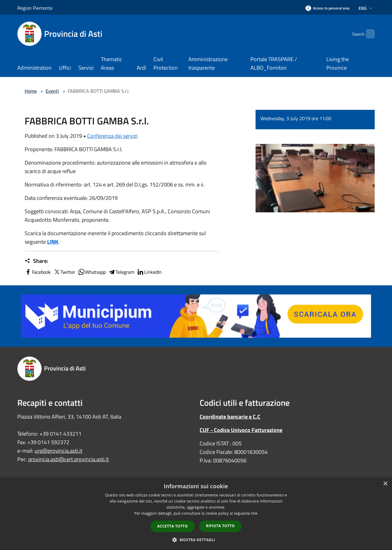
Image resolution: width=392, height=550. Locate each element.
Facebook (38, 272)
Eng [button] (366, 8)
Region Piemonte (35, 8)
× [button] (385, 484)
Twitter (64, 272)
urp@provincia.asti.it (58, 451)
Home (31, 91)
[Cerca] (367, 34)
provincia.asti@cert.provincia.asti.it (69, 459)
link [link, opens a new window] (254, 513)
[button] (196, 540)
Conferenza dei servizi (112, 136)
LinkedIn (149, 272)
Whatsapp (92, 272)
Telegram (121, 272)
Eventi (52, 91)
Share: (36, 261)
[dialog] (196, 514)
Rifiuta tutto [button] (220, 526)
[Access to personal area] (327, 8)
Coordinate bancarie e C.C (230, 417)
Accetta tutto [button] (173, 526)
